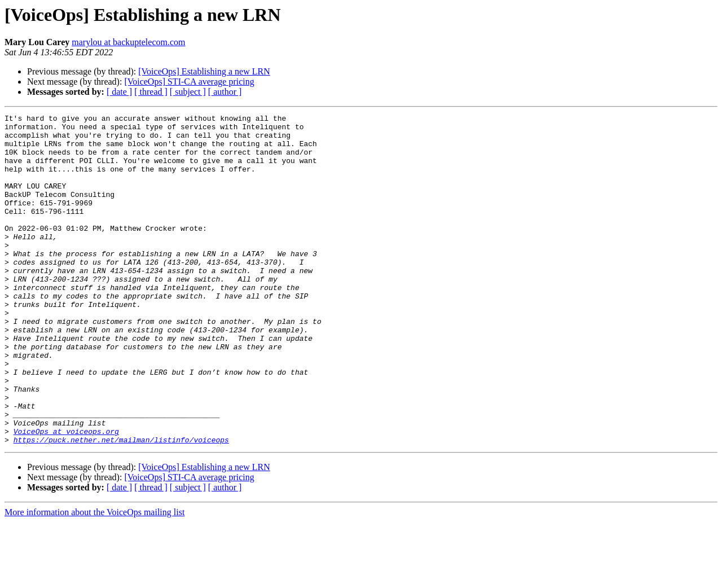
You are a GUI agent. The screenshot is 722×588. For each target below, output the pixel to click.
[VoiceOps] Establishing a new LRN (204, 71)
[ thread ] (151, 92)
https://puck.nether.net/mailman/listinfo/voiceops (121, 506)
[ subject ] (188, 92)
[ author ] (225, 92)
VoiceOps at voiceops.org (66, 495)
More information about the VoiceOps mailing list (94, 578)
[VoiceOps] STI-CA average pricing (189, 82)
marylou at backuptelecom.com (128, 42)
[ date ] (119, 92)
